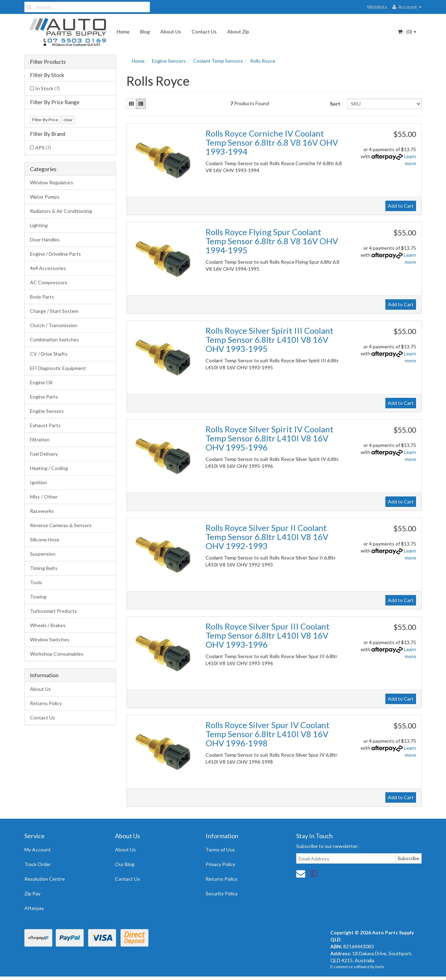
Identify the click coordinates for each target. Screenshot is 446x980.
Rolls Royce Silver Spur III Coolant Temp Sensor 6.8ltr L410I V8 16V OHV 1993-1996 (268, 635)
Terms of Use (220, 850)
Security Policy (222, 893)
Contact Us (204, 32)
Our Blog (125, 864)
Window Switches (50, 639)
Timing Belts (44, 568)
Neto (380, 967)
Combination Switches (55, 339)
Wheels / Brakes (48, 625)
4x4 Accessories (48, 268)
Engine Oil (41, 382)
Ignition (39, 482)
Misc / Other (44, 497)
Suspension (43, 554)
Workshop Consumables (57, 654)
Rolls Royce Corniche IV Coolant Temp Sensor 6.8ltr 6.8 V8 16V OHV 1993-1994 (272, 142)
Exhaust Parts (45, 425)
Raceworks (42, 511)
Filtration (40, 439)
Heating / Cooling (49, 468)
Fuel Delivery (44, 454)
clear (68, 120)
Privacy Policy (220, 864)
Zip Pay (32, 893)
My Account (38, 850)
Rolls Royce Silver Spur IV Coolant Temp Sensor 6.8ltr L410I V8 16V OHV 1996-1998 (268, 734)
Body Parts (42, 297)
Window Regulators (52, 182)
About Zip (238, 32)
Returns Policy (46, 703)
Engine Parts (44, 397)
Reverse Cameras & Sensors (61, 525)
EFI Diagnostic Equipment (58, 368)
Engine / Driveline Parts (55, 254)
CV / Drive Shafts (49, 354)
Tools (36, 582)
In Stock (48, 88)
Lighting (39, 225)
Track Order (38, 864)
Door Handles (45, 240)
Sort (335, 104)
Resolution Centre (45, 879)
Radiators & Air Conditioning (61, 211)
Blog (145, 32)
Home (123, 32)
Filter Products (48, 62)
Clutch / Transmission (54, 325)
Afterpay (34, 908)
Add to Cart (401, 206)
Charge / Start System (54, 311)
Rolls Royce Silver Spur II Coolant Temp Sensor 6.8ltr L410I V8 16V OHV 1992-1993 (267, 537)
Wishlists (377, 7)
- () (407, 32)
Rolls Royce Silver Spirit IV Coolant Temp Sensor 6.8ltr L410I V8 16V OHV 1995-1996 (270, 438)
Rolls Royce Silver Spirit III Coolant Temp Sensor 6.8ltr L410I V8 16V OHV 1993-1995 (270, 340)
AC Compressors (49, 282)
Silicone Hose (45, 539)
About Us (171, 32)
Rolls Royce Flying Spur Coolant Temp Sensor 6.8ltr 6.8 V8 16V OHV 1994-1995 (272, 241)
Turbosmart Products (53, 611)
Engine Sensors (47, 411)
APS (43, 148)
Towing (38, 597)
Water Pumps (45, 197)
